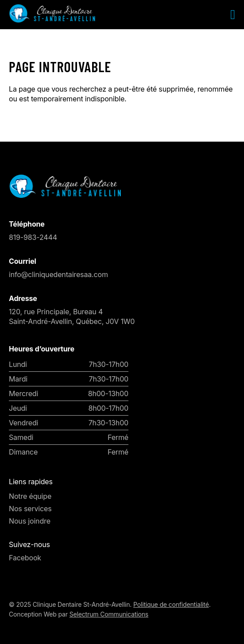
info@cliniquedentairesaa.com (58, 274)
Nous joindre (30, 521)
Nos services (30, 509)
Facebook (25, 558)
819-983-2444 (33, 237)
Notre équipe (30, 496)
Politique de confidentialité (171, 604)
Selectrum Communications (109, 614)
